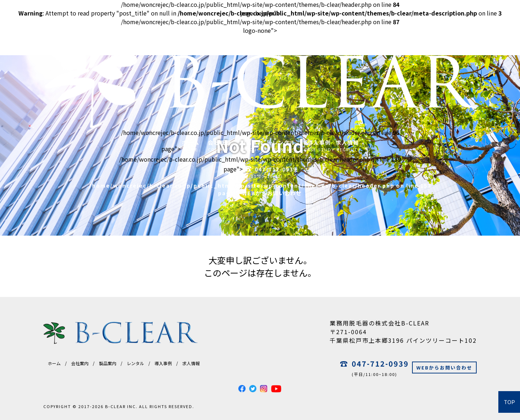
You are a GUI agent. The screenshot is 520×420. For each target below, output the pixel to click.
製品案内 (108, 363)
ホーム (54, 363)
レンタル (135, 363)
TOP (509, 402)
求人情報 (191, 363)
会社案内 (80, 363)
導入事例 (163, 363)
